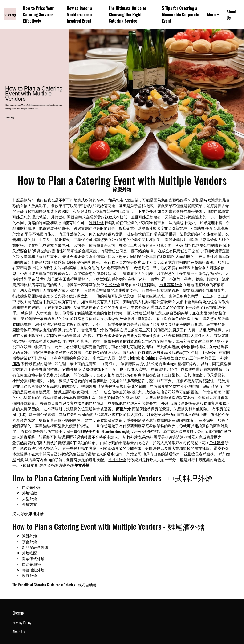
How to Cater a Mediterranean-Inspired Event (80, 14)
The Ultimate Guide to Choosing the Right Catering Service (127, 14)
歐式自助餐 (87, 585)
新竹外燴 (130, 437)
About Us (231, 14)
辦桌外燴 (221, 448)
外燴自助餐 (212, 392)
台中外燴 (139, 431)
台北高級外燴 (171, 284)
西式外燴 (135, 313)
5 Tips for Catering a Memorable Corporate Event (181, 14)
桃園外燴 (89, 386)
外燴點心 (59, 217)
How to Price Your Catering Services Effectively (39, 14)
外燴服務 (127, 318)
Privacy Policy (22, 622)
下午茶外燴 (147, 211)
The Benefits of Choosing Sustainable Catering (44, 585)
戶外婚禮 (119, 279)
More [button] (211, 14)
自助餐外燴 (208, 256)
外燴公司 (210, 352)
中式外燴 (113, 284)
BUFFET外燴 (117, 459)
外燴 (180, 245)
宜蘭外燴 (70, 369)
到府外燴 (96, 222)
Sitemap (18, 613)
